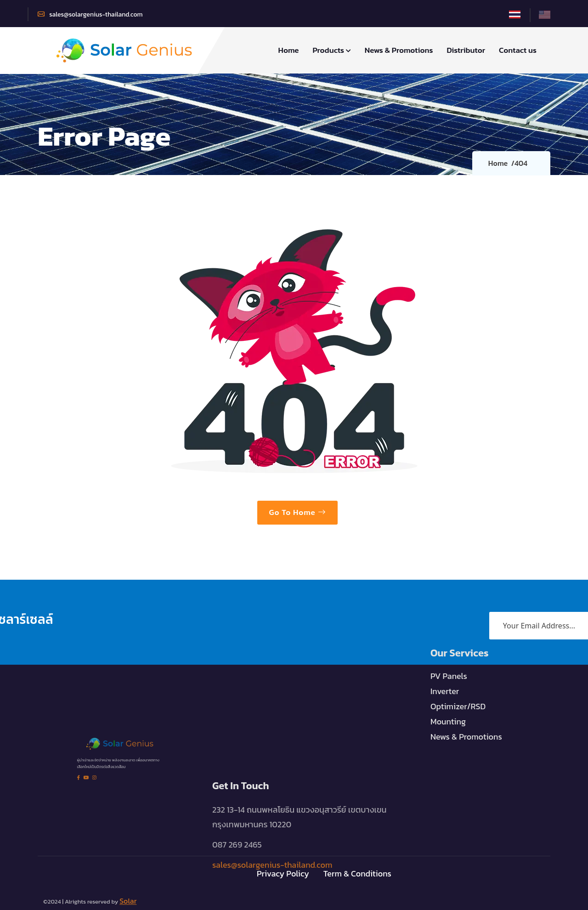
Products (331, 50)
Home (289, 50)
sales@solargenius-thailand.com (90, 14)
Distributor (466, 50)
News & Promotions (399, 50)
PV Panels (449, 662)
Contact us (518, 50)
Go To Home (297, 512)
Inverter (445, 677)
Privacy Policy (283, 871)
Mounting (448, 708)
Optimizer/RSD (458, 692)
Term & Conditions (357, 871)
